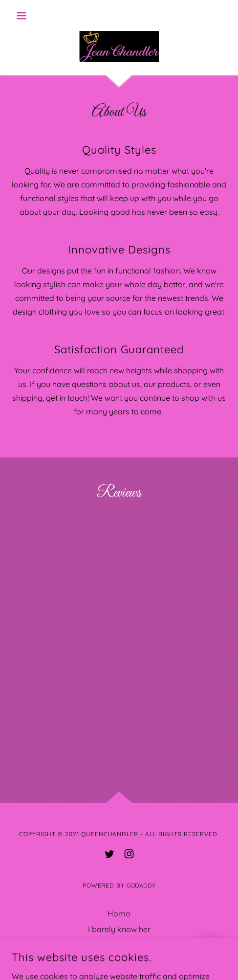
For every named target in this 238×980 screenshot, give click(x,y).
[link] (119, 48)
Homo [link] (119, 913)
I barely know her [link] (119, 929)
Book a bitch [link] (119, 945)
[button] (29, 16)
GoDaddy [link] (141, 885)
